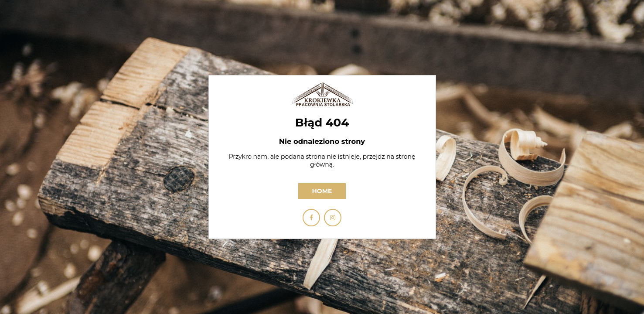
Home (322, 191)
